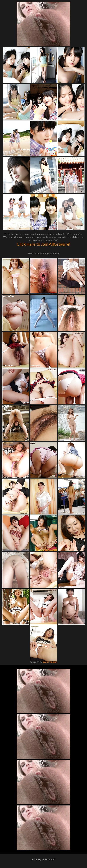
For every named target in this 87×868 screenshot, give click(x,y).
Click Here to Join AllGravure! (44, 244)
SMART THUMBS (50, 662)
